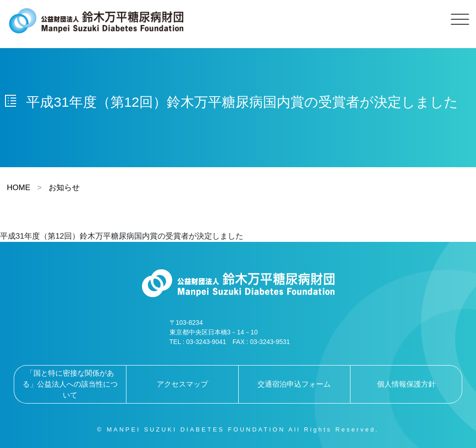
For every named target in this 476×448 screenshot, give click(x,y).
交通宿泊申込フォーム (294, 384)
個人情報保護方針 (406, 384)
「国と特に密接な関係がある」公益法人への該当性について (70, 384)
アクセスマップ (182, 384)
